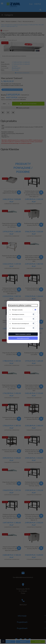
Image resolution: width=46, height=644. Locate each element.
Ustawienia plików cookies (20, 305)
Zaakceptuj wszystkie (23, 338)
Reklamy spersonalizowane (18, 328)
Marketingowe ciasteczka (18, 314)
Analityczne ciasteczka (17, 319)
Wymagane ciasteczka (17, 310)
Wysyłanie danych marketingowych (20, 324)
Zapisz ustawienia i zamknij (23, 334)
